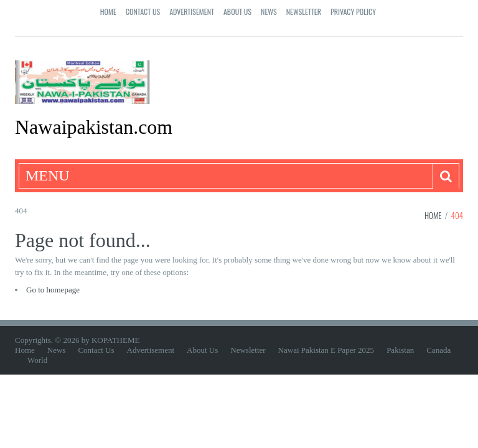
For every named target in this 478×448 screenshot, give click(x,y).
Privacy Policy (353, 12)
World (37, 360)
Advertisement (192, 12)
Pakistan (400, 350)
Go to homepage (53, 290)
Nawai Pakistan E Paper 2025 (326, 350)
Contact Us (143, 12)
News (269, 12)
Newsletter (304, 12)
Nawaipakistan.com (94, 127)
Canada (438, 350)
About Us (237, 12)
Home (108, 12)
